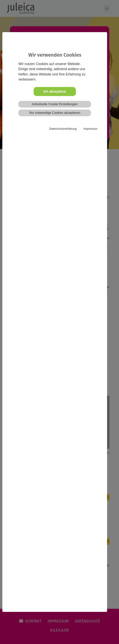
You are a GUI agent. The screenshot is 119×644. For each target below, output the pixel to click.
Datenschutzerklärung (63, 129)
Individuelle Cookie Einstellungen (55, 104)
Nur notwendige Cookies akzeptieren (55, 113)
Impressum (90, 129)
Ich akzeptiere (55, 91)
